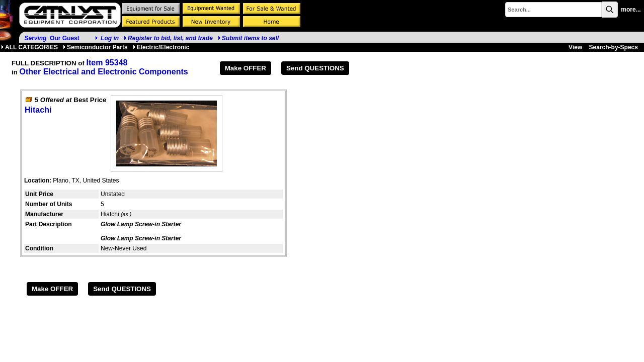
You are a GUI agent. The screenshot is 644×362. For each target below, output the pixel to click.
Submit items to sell (248, 38)
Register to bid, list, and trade (170, 38)
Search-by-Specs (614, 47)
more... (631, 10)
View (575, 47)
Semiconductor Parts (95, 47)
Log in (110, 38)
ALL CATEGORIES (29, 47)
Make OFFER (246, 68)
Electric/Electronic (161, 47)
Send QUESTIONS (315, 68)
